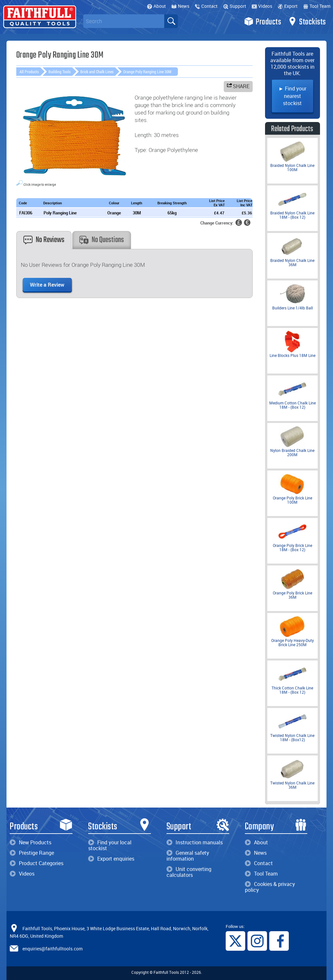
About (156, 6)
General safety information (188, 856)
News (180, 6)
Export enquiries (111, 859)
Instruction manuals (195, 842)
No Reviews (44, 240)
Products (263, 21)
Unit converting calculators (189, 872)
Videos (262, 6)
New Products (31, 842)
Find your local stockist (110, 845)
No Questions (102, 240)
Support (235, 6)
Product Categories (37, 863)
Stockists (307, 21)
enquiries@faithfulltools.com (53, 949)
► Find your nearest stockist (292, 96)
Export (288, 6)
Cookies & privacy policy (270, 887)
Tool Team (317, 6)
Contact (206, 6)
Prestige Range (32, 853)
